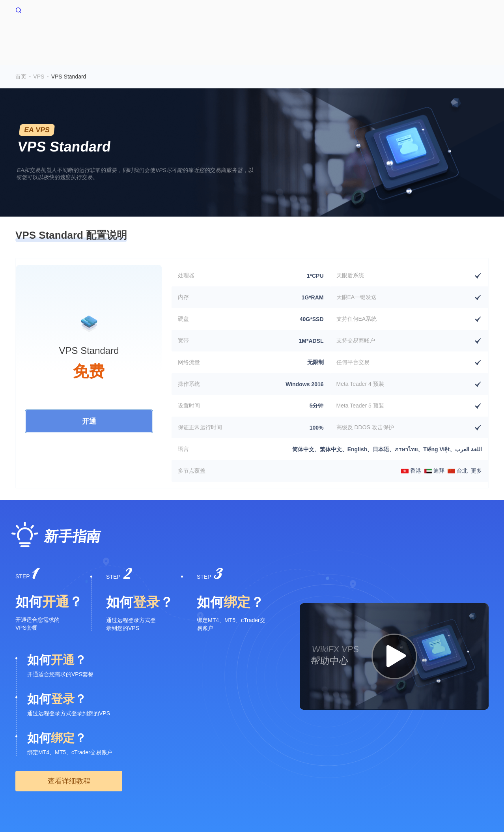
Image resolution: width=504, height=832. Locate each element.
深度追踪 (431, 35)
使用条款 (83, 767)
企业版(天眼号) (176, 767)
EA (321, 35)
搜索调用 (140, 767)
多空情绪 (211, 35)
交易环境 (251, 35)
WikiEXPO (242, 767)
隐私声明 (112, 767)
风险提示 (55, 767)
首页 (151, 35)
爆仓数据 (290, 35)
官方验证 (212, 767)
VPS (178, 35)
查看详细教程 (69, 648)
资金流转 (392, 35)
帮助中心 (470, 35)
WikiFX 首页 (37, 9)
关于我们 (26, 767)
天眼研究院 (275, 767)
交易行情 (352, 35)
